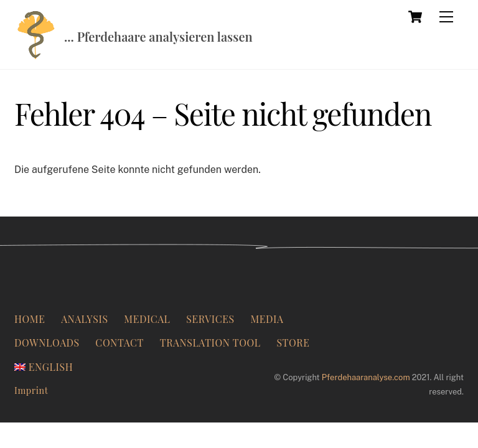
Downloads (47, 343)
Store (293, 343)
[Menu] (446, 17)
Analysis (84, 319)
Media (267, 319)
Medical (147, 319)
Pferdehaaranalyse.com (366, 377)
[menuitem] (44, 367)
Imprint (31, 390)
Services (210, 319)
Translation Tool (210, 343)
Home (30, 319)
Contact (119, 343)
